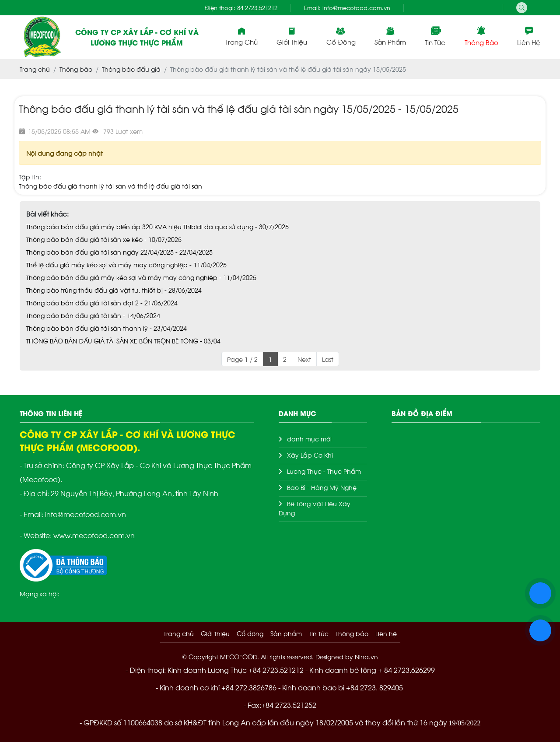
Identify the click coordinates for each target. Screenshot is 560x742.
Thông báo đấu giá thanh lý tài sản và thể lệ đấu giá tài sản (110, 186)
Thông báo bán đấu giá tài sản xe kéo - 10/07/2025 (104, 239)
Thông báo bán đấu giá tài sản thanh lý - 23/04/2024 (107, 328)
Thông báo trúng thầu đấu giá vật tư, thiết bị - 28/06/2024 (114, 290)
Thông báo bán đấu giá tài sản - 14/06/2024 (93, 315)
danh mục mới (309, 439)
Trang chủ (241, 36)
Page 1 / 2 (242, 359)
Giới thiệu (292, 36)
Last (328, 359)
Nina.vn (366, 656)
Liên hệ (529, 36)
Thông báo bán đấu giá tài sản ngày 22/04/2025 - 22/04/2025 (119, 252)
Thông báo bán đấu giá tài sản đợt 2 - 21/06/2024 (102, 303)
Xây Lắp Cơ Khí (310, 455)
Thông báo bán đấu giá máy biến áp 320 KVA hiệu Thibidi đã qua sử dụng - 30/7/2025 (157, 226)
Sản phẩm (390, 36)
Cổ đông (341, 36)
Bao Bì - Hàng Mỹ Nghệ (322, 487)
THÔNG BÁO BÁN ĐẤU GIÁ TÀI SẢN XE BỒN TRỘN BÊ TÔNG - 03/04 (123, 341)
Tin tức (435, 36)
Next (304, 359)
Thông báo (481, 36)
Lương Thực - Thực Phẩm (324, 471)
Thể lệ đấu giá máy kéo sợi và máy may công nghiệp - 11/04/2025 (126, 264)
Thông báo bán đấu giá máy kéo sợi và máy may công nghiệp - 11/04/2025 (141, 277)
